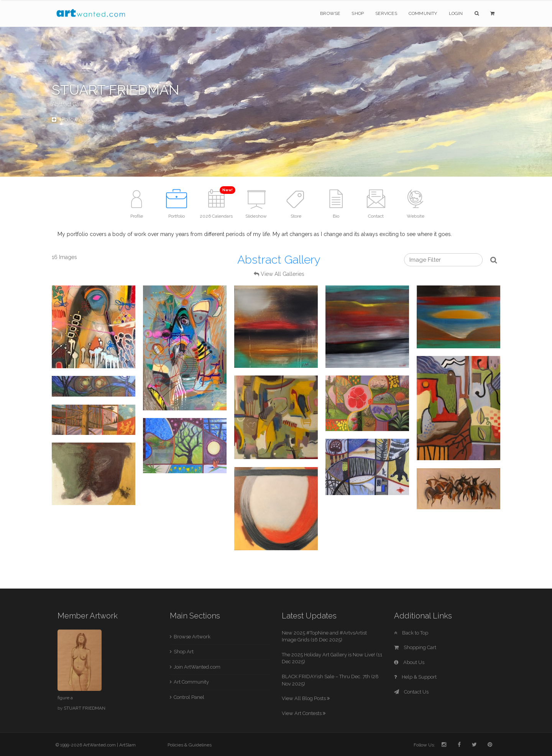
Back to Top (411, 633)
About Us (409, 662)
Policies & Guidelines (190, 745)
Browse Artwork (192, 637)
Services (386, 13)
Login (456, 13)
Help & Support (415, 677)
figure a (65, 698)
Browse (330, 13)
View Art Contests (304, 713)
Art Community (191, 682)
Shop (358, 13)
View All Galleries (283, 274)
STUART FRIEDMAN (85, 708)
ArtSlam (127, 745)
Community (423, 13)
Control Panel (189, 697)
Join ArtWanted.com (197, 667)
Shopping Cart (415, 647)
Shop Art (184, 652)
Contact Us (411, 692)
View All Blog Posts (306, 698)
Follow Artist (71, 120)
